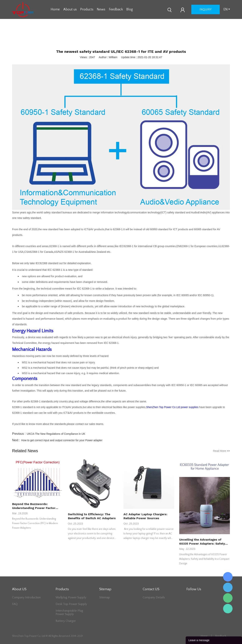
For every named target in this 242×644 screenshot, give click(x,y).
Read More (221, 451)
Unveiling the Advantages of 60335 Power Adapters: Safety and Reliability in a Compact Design (202, 542)
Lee (228, 609)
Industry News (127, 38)
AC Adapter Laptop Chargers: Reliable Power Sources (145, 516)
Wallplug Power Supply (71, 597)
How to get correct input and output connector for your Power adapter (62, 440)
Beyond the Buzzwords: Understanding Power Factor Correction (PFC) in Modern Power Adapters (34, 506)
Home (55, 9)
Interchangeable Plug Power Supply (69, 612)
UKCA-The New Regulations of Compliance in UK (56, 434)
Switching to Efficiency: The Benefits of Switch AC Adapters (92, 516)
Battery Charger (66, 621)
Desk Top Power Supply (71, 604)
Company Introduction (26, 597)
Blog (130, 9)
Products (87, 9)
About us (70, 9)
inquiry (206, 9)
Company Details (154, 597)
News (101, 9)
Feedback (116, 9)
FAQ (15, 604)
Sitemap (105, 597)
